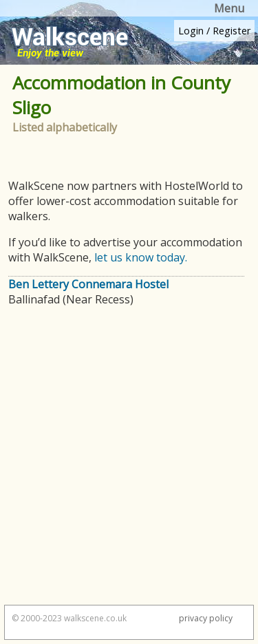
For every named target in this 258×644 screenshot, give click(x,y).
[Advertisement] (129, 462)
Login (191, 31)
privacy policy (206, 618)
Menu (229, 8)
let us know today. (141, 257)
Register (232, 31)
